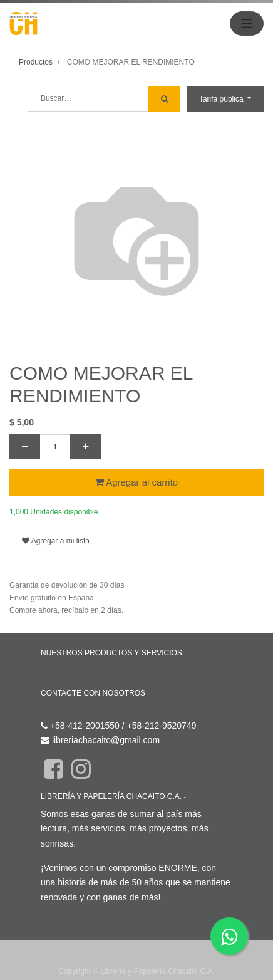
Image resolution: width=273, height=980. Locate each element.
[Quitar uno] (25, 447)
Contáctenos (65, 688)
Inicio (51, 649)
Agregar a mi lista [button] (56, 518)
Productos (36, 62)
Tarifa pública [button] (222, 99)
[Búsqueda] (164, 99)
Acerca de (204, 774)
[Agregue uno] (85, 447)
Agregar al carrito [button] (136, 482)
